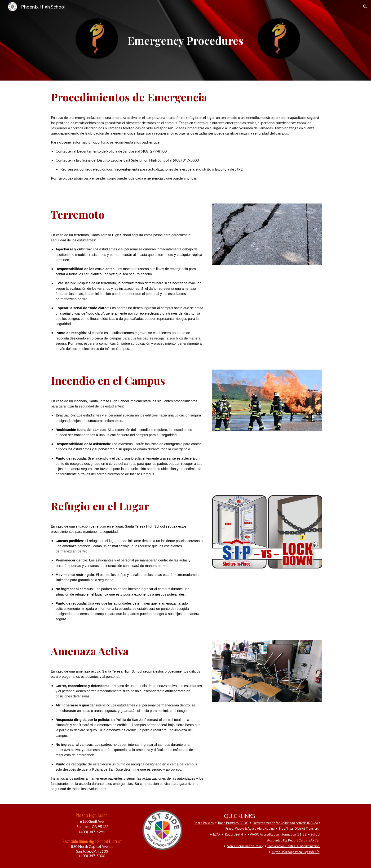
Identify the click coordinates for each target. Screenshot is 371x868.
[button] (365, 7)
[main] (185, 40)
